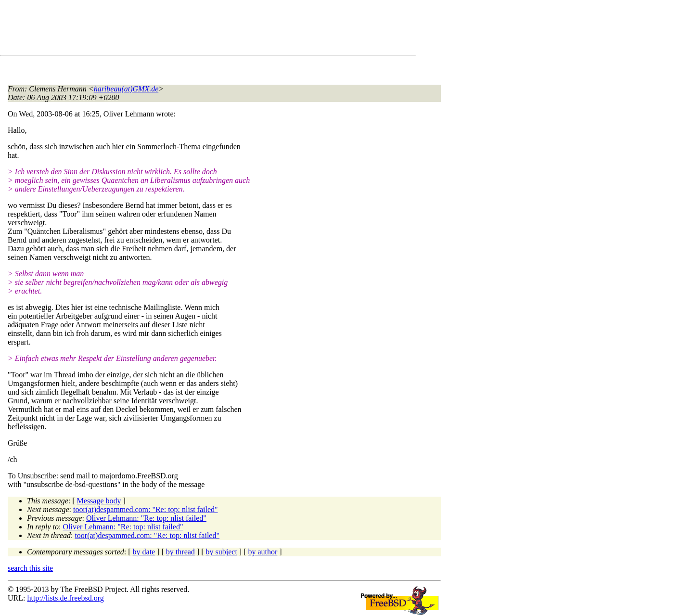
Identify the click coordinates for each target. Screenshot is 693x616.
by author (263, 552)
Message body (99, 501)
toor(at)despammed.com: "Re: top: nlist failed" (146, 509)
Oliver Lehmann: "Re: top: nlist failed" (146, 518)
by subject (222, 552)
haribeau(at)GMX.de (126, 89)
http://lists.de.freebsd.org (65, 598)
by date (144, 552)
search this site (30, 568)
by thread (180, 552)
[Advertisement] (183, 29)
